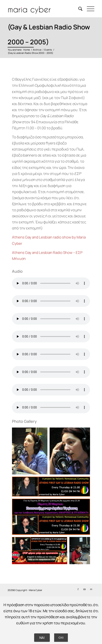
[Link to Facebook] (78, 589)
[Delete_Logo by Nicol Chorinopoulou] (42, 9)
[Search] (78, 9)
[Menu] (88, 9)
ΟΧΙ (61, 638)
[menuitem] (78, 9)
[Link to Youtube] (85, 589)
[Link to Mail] (91, 589)
